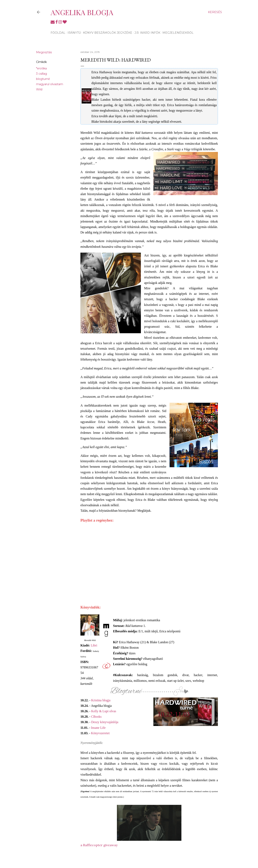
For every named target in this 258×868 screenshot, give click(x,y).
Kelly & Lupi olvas (104, 711)
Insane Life (98, 728)
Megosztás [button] (44, 52)
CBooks (96, 717)
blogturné (43, 79)
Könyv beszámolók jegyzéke (108, 33)
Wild (39, 89)
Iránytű (74, 33)
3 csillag (42, 74)
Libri (94, 645)
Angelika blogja (82, 12)
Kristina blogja (101, 700)
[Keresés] (215, 12)
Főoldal (58, 33)
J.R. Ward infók (147, 33)
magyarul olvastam (50, 84)
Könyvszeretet (100, 733)
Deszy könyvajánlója (105, 722)
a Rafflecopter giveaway (99, 845)
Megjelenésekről (178, 33)
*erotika (41, 68)
